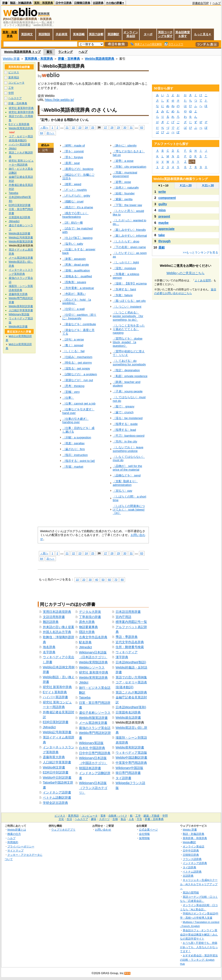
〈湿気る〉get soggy (76, 368)
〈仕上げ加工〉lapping (77, 238)
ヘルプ (217, 3)
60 (109, 579)
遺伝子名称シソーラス (95, 713)
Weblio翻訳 (189, 842)
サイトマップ (15, 850)
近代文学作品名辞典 (130, 642)
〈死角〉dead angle (76, 265)
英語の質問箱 (191, 892)
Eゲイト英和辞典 (55, 692)
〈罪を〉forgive (73, 157)
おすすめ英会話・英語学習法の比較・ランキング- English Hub (199, 960)
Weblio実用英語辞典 (93, 678)
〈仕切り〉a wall (74, 309)
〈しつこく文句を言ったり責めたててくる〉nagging (129, 329)
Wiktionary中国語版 (129, 768)
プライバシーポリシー (21, 846)
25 (93, 127)
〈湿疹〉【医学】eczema (130, 283)
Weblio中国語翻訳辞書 (132, 758)
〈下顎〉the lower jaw (127, 205)
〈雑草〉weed (72, 184)
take (162, 235)
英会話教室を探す (183, 34)
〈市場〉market (73, 467)
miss (162, 210)
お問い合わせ (103, 830)
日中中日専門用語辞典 (95, 753)
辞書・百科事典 (69, 59)
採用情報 (144, 838)
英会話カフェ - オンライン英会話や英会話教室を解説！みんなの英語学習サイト (199, 934)
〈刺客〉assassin (74, 259)
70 (116, 579)
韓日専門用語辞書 (128, 773)
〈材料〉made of (74, 146)
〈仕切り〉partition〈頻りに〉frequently (79, 317)
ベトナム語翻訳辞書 (57, 798)
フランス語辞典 (192, 859)
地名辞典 (49, 647)
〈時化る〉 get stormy (77, 363)
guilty (163, 204)
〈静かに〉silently (125, 146)
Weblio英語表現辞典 (100, 59)
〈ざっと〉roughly (75, 190)
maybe (164, 223)
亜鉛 (162, 247)
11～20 (186, 185)
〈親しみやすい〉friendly (129, 230)
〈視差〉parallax (74, 443)
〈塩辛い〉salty (73, 244)
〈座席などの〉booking (78, 169)
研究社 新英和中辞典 (57, 687)
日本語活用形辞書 (128, 612)
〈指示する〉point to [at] (79, 461)
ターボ (148, 34)
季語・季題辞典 (127, 637)
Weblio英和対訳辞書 (130, 747)
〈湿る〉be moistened (128, 418)
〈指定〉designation (126, 370)
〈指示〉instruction (75, 455)
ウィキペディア (127, 652)
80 (122, 579)
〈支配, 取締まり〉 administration (125, 483)
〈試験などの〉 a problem (80, 374)
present (164, 216)
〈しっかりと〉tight (126, 262)
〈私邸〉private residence (130, 376)
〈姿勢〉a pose (123, 161)
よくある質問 (203, 280)
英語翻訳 (113, 34)
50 (103, 579)
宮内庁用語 (123, 617)
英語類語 (44, 34)
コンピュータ (16, 83)
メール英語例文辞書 (93, 723)
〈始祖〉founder (124, 193)
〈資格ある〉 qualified (77, 276)
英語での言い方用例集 (131, 677)
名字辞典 (49, 652)
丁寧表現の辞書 (90, 617)
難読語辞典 (51, 622)
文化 (61, 819)
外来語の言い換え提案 (59, 627)
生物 (115, 819)
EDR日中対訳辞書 (56, 772)
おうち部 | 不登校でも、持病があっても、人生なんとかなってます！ (199, 947)
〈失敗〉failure (123, 295)
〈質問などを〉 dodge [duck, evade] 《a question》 (127, 342)
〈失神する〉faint (124, 289)
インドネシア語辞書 (57, 792)
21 (67, 127)
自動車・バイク (118, 816)
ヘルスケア (15, 98)
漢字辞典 (122, 657)
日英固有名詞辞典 (128, 712)
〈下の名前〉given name (129, 247)
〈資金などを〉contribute (79, 324)
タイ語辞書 (123, 778)
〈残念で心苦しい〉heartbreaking (76, 215)
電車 (103, 816)
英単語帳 (79, 34)
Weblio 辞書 (11, 59)
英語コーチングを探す (165, 34)
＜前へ (44, 127)
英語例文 (27, 34)
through (165, 241)
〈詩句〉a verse (73, 339)
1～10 (163, 186)
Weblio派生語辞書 (128, 718)
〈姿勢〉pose (122, 182)
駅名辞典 (85, 642)
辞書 (5, 3)
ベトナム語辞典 (192, 872)
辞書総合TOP (201, 3)
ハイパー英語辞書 (55, 697)
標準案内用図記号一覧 (131, 622)
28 (112, 127)
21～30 (208, 185)
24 (86, 127)
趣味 (94, 819)
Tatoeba (85, 698)
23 (80, 127)
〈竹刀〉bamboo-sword (129, 436)
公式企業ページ (148, 830)
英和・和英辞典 (44, 3)
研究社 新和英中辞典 (94, 672)
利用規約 (13, 842)
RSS (127, 973)
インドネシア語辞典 (195, 863)
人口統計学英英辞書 (57, 762)
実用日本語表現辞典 (57, 612)
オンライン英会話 (131, 34)
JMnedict (49, 727)
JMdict (84, 682)
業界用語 (14, 78)
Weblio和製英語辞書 (93, 718)
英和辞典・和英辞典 (39, 59)
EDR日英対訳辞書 (56, 722)
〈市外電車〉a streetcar (78, 288)
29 (118, 127)
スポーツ (104, 819)
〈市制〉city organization (129, 167)
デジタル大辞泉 (90, 612)
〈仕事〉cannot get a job (79, 403)
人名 (131, 819)
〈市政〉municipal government (125, 174)
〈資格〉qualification (76, 270)
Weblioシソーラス (92, 667)
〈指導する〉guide (125, 424)
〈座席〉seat (71, 163)
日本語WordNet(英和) (131, 707)
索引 (49, 52)
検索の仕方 (14, 834)
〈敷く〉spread (73, 345)
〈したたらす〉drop (126, 241)
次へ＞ (51, 133)
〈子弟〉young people (128, 391)
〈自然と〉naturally (126, 188)
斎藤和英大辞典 (54, 757)
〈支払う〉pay (122, 491)
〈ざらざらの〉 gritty (76, 196)
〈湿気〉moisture (124, 268)
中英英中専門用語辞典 (131, 763)
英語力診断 (96, 34)
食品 (123, 819)
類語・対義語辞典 (21, 3)
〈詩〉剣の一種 (73, 223)
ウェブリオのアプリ (63, 830)
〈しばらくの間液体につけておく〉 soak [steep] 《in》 (129, 510)
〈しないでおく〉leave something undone (128, 449)
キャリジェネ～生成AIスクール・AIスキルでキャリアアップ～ (199, 884)
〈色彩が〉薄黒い (74, 294)
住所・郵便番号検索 (130, 647)
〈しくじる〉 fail (74, 351)
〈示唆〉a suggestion (77, 437)
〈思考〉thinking (73, 386)
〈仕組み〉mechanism (77, 357)
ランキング (65, 52)
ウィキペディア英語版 (131, 753)
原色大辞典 (87, 622)
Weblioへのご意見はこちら (186, 273)
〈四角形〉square (74, 282)
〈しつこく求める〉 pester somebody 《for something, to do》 (128, 316)
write (162, 192)
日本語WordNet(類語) (131, 662)
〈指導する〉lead (124, 430)
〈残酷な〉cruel (73, 201)
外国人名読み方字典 (57, 632)
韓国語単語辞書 (90, 768)
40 (97, 579)
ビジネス (14, 72)
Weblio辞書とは (17, 830)
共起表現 (62, 34)
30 (125, 127)
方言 (139, 819)
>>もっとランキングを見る (200, 252)
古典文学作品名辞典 (93, 637)
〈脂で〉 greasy (123, 406)
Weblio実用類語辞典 (93, 662)
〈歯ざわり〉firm (74, 449)
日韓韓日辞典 (82, 3)
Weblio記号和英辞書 (57, 732)
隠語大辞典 (87, 632)
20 (84, 579)
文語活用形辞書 (54, 617)
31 (131, 127)
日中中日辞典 (64, 3)
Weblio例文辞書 (54, 767)
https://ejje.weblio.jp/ (59, 100)
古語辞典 (98, 3)
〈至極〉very (71, 392)
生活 (69, 819)
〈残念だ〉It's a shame (78, 207)
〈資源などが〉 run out (78, 380)
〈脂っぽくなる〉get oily (129, 301)
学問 (11, 93)
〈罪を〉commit (73, 151)
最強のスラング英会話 (95, 728)
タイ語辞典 (189, 867)
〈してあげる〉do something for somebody (129, 363)
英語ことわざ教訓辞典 (131, 692)
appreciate (167, 229)
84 (42, 133)
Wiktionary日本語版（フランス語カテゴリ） (93, 788)
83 (142, 127)
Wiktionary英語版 (91, 743)
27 (106, 127)
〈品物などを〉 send (127, 475)
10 (77, 579)
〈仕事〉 (68, 398)
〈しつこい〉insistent (127, 307)
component (167, 198)
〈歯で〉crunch (123, 412)
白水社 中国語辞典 (92, 748)
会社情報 (144, 834)
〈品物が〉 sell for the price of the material (127, 468)
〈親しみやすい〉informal (130, 236)
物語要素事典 (88, 627)
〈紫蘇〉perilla (123, 199)
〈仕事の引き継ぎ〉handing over (76, 421)
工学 (11, 88)
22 (74, 127)
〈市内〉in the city (125, 441)
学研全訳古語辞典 (55, 803)
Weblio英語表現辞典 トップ (23, 52)
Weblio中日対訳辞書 (57, 778)
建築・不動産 (152, 816)
